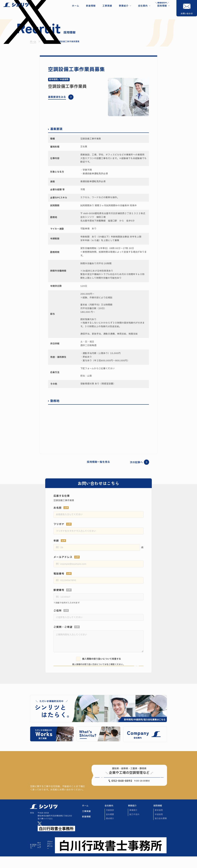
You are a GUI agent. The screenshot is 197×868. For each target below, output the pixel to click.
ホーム (85, 818)
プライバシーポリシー (50, 857)
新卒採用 (159, 822)
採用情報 (158, 818)
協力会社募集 (161, 830)
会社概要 (110, 826)
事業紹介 (132, 818)
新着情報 (86, 829)
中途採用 (159, 826)
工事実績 (86, 823)
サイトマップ (39, 857)
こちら (107, 664)
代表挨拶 (110, 822)
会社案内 (109, 818)
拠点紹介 (110, 830)
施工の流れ (134, 826)
